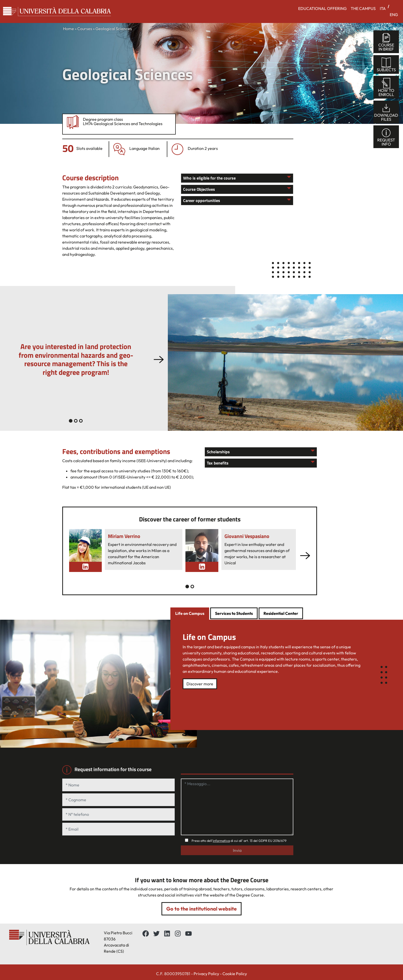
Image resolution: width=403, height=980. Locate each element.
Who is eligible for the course (209, 178)
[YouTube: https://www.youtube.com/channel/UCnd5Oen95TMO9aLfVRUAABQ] (188, 934)
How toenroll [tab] (386, 87)
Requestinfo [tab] (386, 137)
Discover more (200, 684)
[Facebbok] (146, 934)
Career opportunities (202, 200)
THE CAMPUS (363, 8)
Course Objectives (199, 189)
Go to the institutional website (202, 909)
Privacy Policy (206, 974)
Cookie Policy (235, 974)
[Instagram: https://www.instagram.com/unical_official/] (178, 934)
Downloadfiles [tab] (386, 112)
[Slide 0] (71, 421)
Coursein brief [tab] (386, 42)
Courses (85, 29)
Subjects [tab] (386, 65)
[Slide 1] (76, 421)
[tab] (190, 614)
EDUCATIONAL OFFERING (322, 8)
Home (68, 29)
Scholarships (218, 452)
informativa (221, 841)
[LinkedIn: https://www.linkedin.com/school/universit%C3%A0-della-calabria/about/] (167, 934)
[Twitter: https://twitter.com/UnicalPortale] (156, 934)
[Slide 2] (81, 421)
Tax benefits (218, 463)
